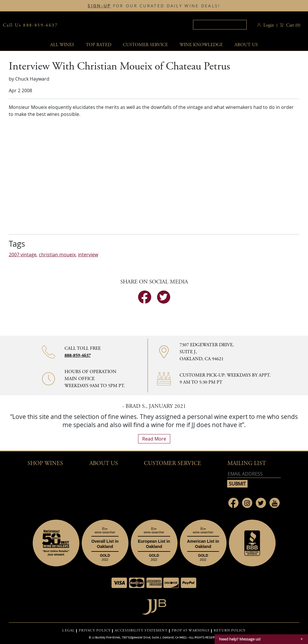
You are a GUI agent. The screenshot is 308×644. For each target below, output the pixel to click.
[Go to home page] (154, 605)
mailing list (247, 463)
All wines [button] (62, 45)
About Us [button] (246, 45)
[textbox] (220, 25)
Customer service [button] (145, 45)
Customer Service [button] (173, 463)
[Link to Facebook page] (233, 503)
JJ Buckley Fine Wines (106, 637)
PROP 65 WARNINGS (191, 631)
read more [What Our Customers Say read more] (154, 439)
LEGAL (68, 631)
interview (88, 255)
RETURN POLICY (230, 631)
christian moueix (57, 255)
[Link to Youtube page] (275, 503)
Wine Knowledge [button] (201, 45)
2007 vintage (23, 255)
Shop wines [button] (45, 463)
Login (269, 25)
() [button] (293, 25)
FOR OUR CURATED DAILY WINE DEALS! (154, 6)
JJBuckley (117, 25)
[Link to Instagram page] (247, 503)
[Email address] (254, 474)
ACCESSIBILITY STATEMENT (141, 631)
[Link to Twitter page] (261, 503)
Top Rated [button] (99, 45)
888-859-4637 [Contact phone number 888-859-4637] (78, 355)
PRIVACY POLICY (95, 631)
